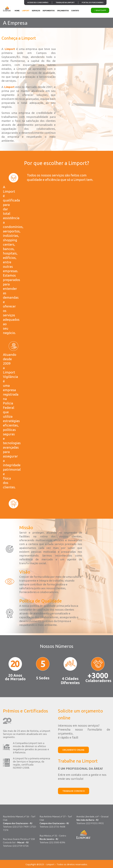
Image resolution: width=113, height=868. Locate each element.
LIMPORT (26, 11)
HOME (17, 11)
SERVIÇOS (36, 11)
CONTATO (75, 11)
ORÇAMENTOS (63, 11)
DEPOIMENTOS (49, 11)
